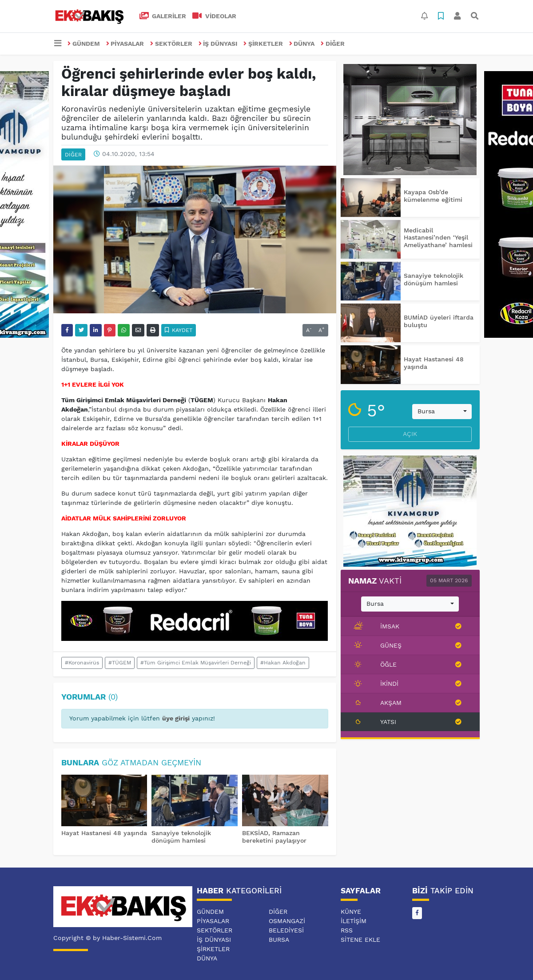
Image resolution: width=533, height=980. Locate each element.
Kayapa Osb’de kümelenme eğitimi (433, 196)
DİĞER (333, 44)
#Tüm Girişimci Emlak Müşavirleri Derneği (196, 663)
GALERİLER (163, 16)
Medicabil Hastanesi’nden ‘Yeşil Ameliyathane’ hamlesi (438, 238)
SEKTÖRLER (171, 44)
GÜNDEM (84, 44)
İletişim (354, 921)
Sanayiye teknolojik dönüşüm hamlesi (181, 837)
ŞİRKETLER (263, 44)
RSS (347, 930)
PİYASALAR (125, 44)
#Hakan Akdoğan (283, 663)
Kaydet (179, 330)
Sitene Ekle (360, 940)
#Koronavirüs (82, 663)
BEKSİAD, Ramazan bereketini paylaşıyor (274, 837)
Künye (351, 912)
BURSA (279, 940)
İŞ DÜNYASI (218, 44)
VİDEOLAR (214, 16)
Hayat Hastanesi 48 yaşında (104, 833)
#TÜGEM (120, 663)
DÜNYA (302, 44)
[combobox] (442, 412)
